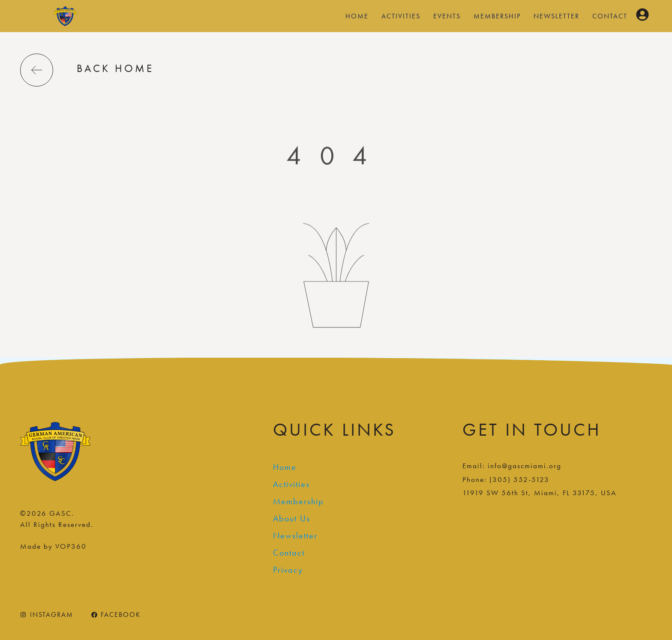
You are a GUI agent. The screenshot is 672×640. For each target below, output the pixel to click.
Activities (401, 16)
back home (115, 68)
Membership (497, 16)
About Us (292, 518)
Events (447, 16)
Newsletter (556, 16)
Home (357, 16)
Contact (610, 16)
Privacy (288, 570)
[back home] (37, 70)
